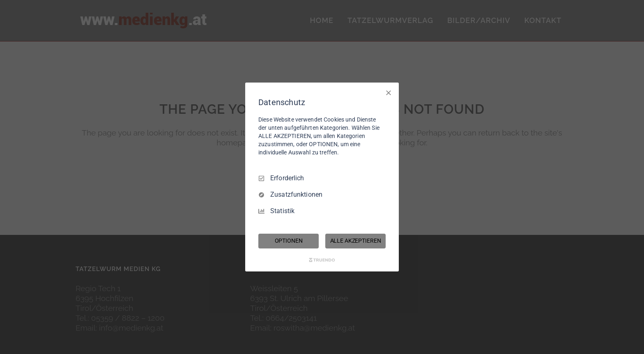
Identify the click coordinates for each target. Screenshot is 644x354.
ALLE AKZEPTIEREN (356, 241)
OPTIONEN (289, 241)
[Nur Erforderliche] (389, 93)
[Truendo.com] (322, 260)
